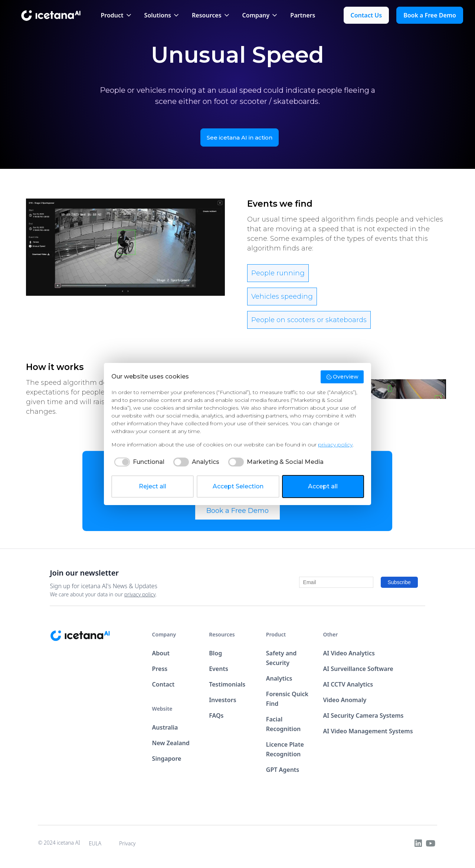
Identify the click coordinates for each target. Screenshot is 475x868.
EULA (95, 843)
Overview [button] (342, 377)
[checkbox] (138, 462)
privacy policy (140, 594)
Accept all (323, 486)
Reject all (153, 486)
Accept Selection (238, 486)
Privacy (127, 843)
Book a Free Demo (237, 518)
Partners (303, 15)
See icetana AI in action (240, 137)
